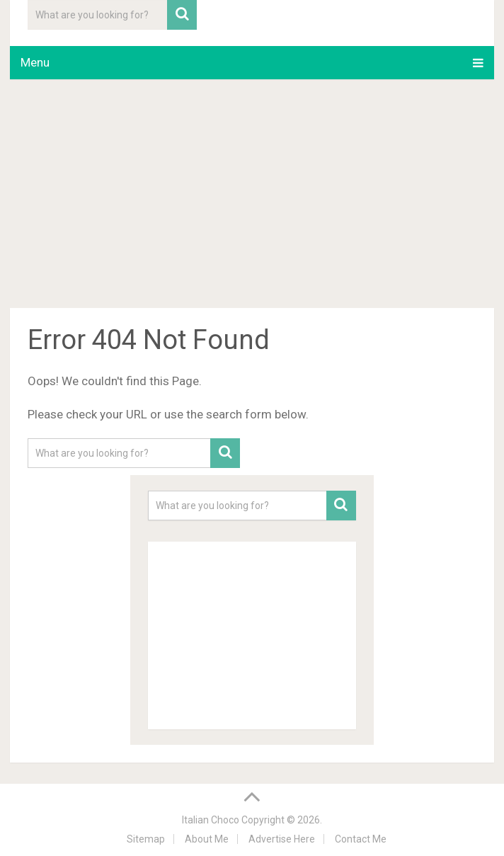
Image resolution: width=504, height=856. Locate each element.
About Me (207, 839)
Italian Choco (211, 820)
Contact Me (361, 839)
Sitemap (146, 839)
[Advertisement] (252, 196)
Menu (35, 62)
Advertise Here (282, 839)
